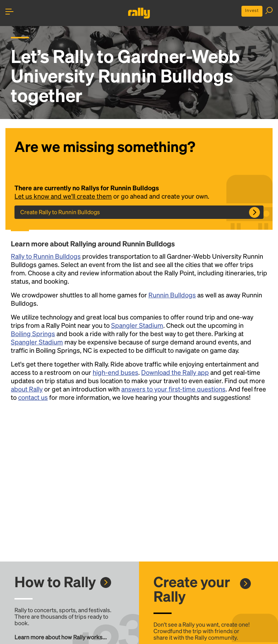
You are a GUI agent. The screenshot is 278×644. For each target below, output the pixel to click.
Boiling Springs (33, 333)
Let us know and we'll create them (63, 196)
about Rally (27, 389)
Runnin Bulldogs (172, 295)
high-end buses (115, 372)
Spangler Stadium (137, 325)
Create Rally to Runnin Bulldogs (60, 212)
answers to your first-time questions (173, 389)
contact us (33, 397)
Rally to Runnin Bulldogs (46, 256)
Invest (252, 10)
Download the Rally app (175, 372)
